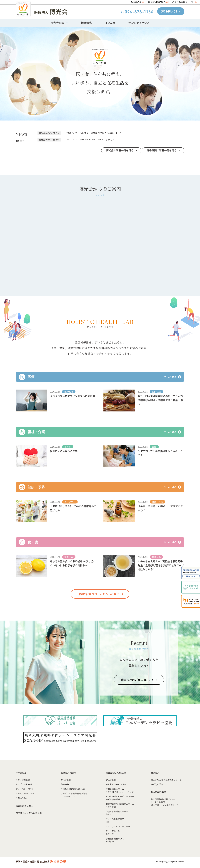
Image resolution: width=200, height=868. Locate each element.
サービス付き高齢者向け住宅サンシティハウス (74, 795)
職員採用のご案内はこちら (139, 680)
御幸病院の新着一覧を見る (162, 150)
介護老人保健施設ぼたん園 (73, 789)
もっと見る (173, 377)
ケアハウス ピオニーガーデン (119, 826)
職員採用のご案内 (157, 2)
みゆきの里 (136, 2)
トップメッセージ (24, 784)
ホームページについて (26, 793)
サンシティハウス (139, 23)
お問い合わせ (171, 11)
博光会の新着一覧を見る (120, 150)
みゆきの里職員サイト (183, 2)
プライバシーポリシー (26, 789)
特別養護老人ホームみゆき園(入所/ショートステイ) (120, 790)
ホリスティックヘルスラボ (29, 813)
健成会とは (111, 780)
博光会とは (66, 780)
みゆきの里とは (23, 780)
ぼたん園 (110, 23)
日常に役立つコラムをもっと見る (98, 594)
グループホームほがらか (113, 832)
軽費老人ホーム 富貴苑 (116, 784)
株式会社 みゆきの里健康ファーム (166, 780)
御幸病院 (86, 23)
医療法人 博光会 (69, 773)
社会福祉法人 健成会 (116, 773)
